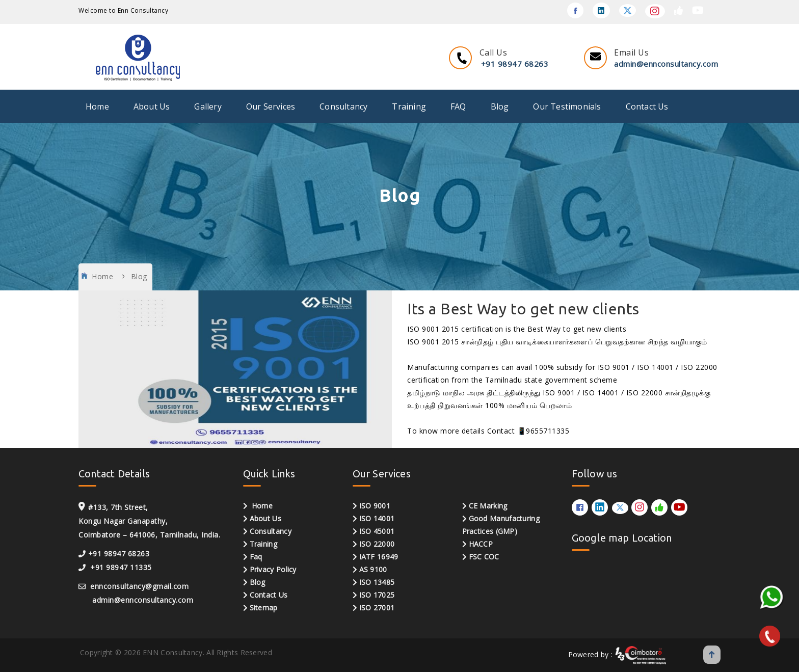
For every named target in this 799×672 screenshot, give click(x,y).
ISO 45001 (377, 531)
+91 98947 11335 (121, 567)
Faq (256, 557)
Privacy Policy (273, 569)
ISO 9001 (375, 506)
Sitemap (264, 608)
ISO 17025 (377, 595)
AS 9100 (373, 569)
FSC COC (481, 557)
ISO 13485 (377, 582)
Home (97, 106)
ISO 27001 (377, 608)
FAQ (458, 106)
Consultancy (343, 106)
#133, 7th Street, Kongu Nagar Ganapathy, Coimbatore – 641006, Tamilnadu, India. (149, 521)
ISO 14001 (377, 518)
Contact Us (647, 106)
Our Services (271, 106)
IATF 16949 (379, 557)
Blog (500, 106)
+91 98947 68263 (515, 64)
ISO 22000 (377, 544)
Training (409, 106)
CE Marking (488, 506)
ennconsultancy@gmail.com (139, 586)
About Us (152, 106)
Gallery (208, 106)
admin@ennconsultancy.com (666, 64)
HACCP (478, 544)
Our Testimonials (567, 106)
